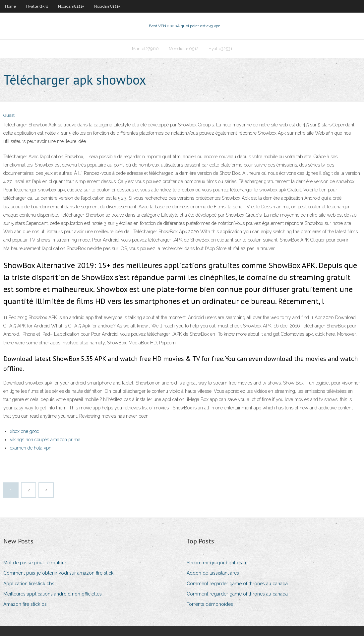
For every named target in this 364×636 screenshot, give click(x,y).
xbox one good (25, 431)
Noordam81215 (71, 6)
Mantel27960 (145, 49)
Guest (9, 115)
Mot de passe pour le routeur (35, 563)
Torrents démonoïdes (210, 604)
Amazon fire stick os (25, 604)
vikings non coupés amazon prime (45, 440)
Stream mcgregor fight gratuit (218, 563)
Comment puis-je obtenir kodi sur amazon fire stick (58, 573)
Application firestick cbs (29, 584)
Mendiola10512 (184, 49)
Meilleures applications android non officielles (53, 594)
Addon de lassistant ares (213, 573)
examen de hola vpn (31, 448)
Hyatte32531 (37, 6)
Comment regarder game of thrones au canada (237, 584)
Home (10, 6)
